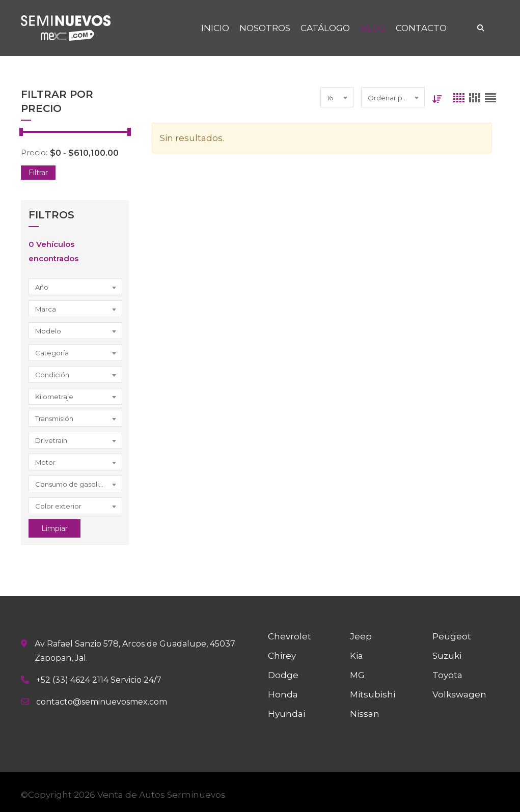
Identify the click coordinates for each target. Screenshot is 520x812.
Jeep (361, 636)
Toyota (447, 675)
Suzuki (447, 656)
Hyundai (286, 714)
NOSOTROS (265, 28)
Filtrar (38, 173)
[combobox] (75, 287)
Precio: (34, 152)
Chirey (282, 656)
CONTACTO (421, 28)
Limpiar (54, 528)
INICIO (215, 28)
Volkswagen (459, 694)
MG (357, 675)
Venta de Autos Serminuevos (161, 795)
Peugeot (452, 636)
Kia (357, 656)
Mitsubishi (373, 694)
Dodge (283, 675)
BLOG (373, 28)
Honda (283, 694)
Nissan (365, 714)
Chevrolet (290, 636)
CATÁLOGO (325, 28)
